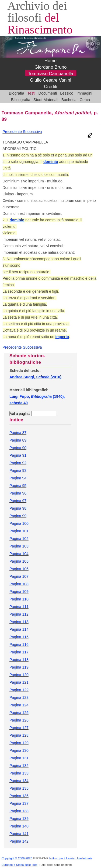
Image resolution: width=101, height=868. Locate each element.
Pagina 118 (19, 660)
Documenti (48, 93)
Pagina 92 (18, 463)
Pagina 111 (19, 607)
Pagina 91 (18, 455)
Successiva (32, 132)
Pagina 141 (19, 834)
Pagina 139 (19, 819)
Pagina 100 (19, 523)
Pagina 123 (19, 697)
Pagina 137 (19, 803)
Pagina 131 (19, 758)
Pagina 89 (18, 440)
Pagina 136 (19, 796)
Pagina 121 (19, 682)
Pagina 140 (19, 826)
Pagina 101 (19, 531)
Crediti (50, 87)
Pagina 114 (19, 629)
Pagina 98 (18, 508)
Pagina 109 (19, 592)
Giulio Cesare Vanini (50, 80)
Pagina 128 (19, 735)
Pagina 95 (18, 486)
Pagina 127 (19, 728)
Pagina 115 (19, 637)
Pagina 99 (18, 516)
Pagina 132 (19, 766)
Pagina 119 (19, 667)
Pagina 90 (18, 448)
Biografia (17, 93)
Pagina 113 (19, 622)
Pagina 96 (18, 493)
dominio (51, 162)
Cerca (85, 100)
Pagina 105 (19, 561)
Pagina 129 (19, 743)
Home (50, 61)
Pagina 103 (19, 546)
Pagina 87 (18, 433)
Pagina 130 (19, 750)
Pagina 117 (19, 652)
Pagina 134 (19, 781)
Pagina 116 (19, 645)
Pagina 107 (19, 576)
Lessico (67, 93)
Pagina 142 (19, 841)
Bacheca (69, 100)
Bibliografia (21, 100)
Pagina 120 (19, 675)
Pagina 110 (19, 599)
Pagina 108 (19, 584)
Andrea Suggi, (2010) (35, 377)
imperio (62, 337)
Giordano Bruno (51, 67)
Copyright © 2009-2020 (17, 858)
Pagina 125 (19, 713)
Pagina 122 (19, 690)
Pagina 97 (18, 501)
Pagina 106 (19, 569)
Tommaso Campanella (50, 74)
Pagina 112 (19, 614)
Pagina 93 (18, 470)
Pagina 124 (19, 705)
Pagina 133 (19, 773)
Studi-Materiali (46, 100)
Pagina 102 (19, 539)
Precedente (13, 132)
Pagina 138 (19, 811)
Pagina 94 (18, 478)
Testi (31, 93)
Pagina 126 (19, 720)
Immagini (84, 93)
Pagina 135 (19, 788)
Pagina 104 (19, 554)
